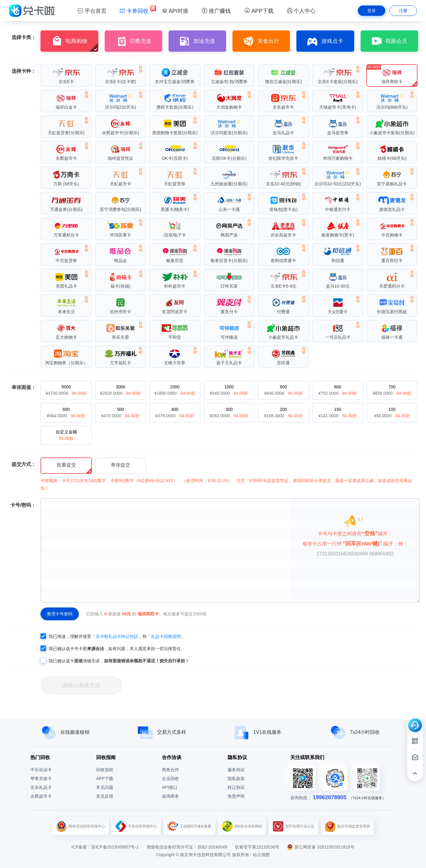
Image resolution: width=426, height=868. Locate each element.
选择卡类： (24, 37)
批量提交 (66, 465)
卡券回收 (134, 11)
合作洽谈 (172, 757)
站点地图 (261, 855)
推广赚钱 (216, 11)
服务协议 (236, 770)
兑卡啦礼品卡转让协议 (117, 636)
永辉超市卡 (41, 796)
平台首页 (92, 11)
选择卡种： (24, 71)
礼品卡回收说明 (166, 636)
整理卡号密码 (60, 614)
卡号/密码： (23, 505)
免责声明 (236, 796)
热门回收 (40, 757)
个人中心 (301, 11)
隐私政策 (236, 779)
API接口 (170, 787)
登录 (372, 11)
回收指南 (106, 757)
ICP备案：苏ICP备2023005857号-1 (105, 847)
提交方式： (24, 464)
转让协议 (236, 787)
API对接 (175, 11)
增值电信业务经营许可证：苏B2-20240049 (187, 847)
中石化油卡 (41, 770)
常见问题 (105, 787)
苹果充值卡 (41, 779)
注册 (403, 11)
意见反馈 (105, 796)
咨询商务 (170, 796)
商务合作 (170, 770)
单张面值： (24, 387)
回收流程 (105, 770)
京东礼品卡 (41, 787)
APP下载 (259, 11)
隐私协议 (237, 757)
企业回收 (170, 779)
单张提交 (120, 465)
